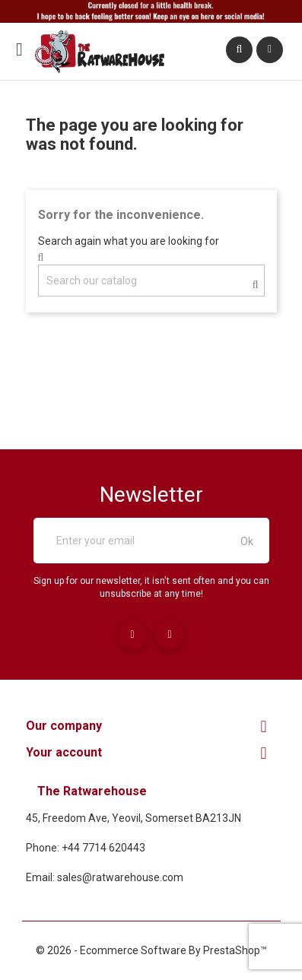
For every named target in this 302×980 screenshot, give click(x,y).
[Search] (151, 281)
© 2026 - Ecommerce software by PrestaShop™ (151, 950)
